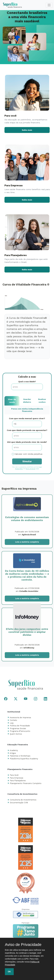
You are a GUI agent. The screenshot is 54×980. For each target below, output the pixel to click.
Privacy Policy (19, 470)
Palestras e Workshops (20, 757)
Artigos (13, 754)
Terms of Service (31, 470)
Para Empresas (17, 779)
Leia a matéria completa (27, 543)
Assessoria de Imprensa (20, 718)
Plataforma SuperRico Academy (24, 760)
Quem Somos (16, 735)
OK (9, 972)
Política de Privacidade (20, 727)
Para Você (14, 776)
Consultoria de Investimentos (23, 801)
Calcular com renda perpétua (28, 455)
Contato (13, 721)
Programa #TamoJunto (20, 732)
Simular (27, 462)
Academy (14, 751)
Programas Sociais (18, 729)
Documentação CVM (19, 803)
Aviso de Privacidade (23, 945)
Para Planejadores (18, 782)
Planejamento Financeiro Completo (26, 784)
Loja (12, 724)
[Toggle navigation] (49, 5)
